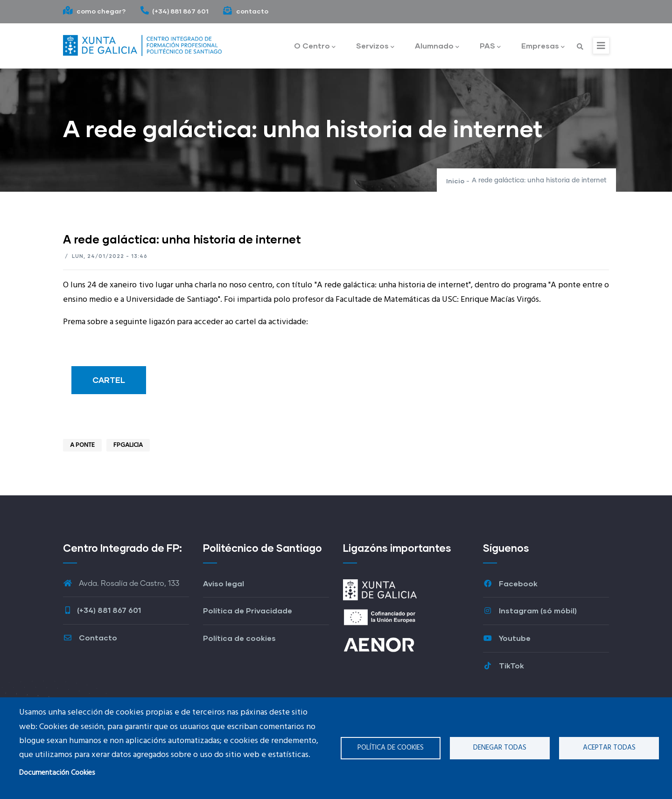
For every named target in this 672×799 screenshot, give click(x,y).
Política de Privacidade (248, 610)
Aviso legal (224, 583)
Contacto (90, 637)
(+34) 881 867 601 (174, 11)
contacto (245, 11)
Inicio (455, 181)
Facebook (510, 583)
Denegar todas (500, 748)
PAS (490, 46)
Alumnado (437, 46)
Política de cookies (391, 748)
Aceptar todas (609, 748)
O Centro (315, 46)
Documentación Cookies (57, 773)
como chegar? (94, 11)
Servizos (375, 46)
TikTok (504, 665)
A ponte (82, 445)
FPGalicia (128, 445)
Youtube (507, 638)
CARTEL (109, 380)
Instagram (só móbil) (530, 610)
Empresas (543, 46)
